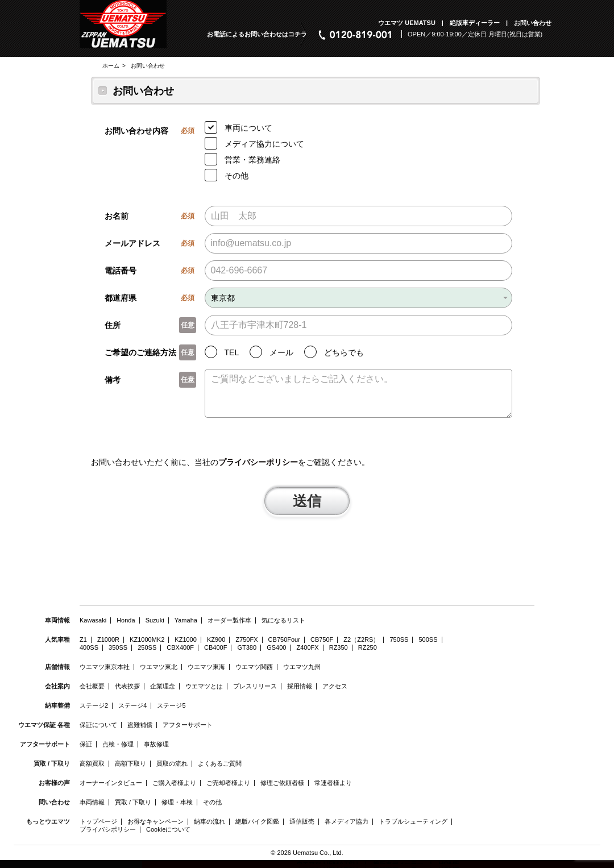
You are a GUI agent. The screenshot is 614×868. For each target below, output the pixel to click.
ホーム (111, 66)
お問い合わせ (148, 66)
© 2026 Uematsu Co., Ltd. (307, 861)
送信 (307, 508)
